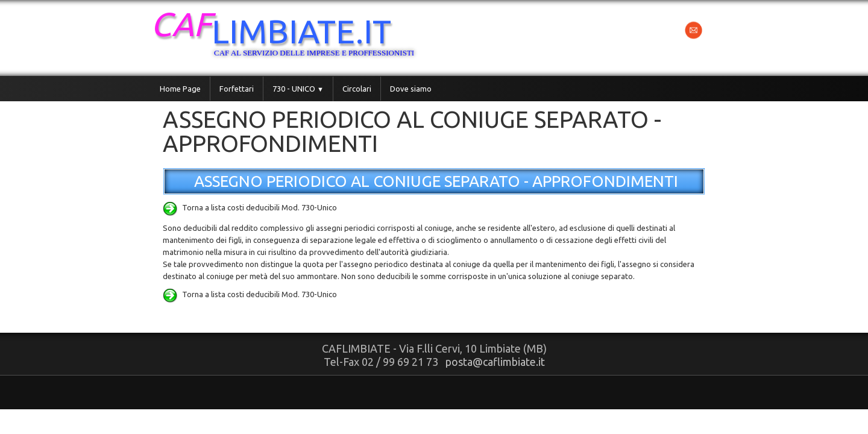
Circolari (357, 89)
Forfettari (237, 89)
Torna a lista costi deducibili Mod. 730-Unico (250, 207)
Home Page (180, 89)
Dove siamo (411, 89)
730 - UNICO (298, 89)
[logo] (297, 37)
